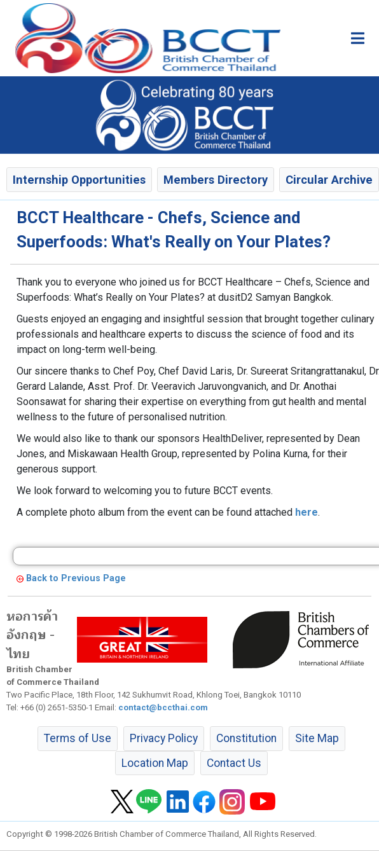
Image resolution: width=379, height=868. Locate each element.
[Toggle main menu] (358, 38)
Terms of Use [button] (78, 738)
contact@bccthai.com (163, 707)
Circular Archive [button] (329, 180)
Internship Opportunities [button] (79, 180)
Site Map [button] (317, 738)
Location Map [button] (155, 763)
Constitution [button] (246, 738)
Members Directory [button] (216, 180)
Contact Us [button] (234, 763)
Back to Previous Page (76, 578)
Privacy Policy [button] (164, 738)
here (307, 512)
